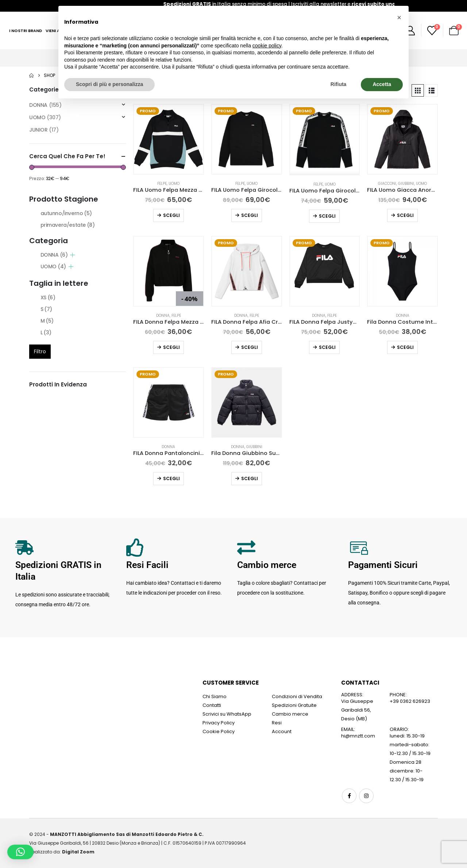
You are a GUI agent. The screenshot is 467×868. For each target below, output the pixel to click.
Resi (277, 723)
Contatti (212, 705)
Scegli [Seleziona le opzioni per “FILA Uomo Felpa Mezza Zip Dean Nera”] (171, 215)
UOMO (174, 184)
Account (282, 731)
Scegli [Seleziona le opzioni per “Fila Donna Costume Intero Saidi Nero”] (405, 347)
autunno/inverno (66, 213)
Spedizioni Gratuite (294, 705)
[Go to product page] (169, 139)
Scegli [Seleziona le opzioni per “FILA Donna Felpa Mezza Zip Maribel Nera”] (171, 347)
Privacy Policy (219, 723)
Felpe (162, 184)
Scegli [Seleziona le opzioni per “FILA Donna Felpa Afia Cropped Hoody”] (250, 347)
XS (48, 297)
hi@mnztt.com (358, 736)
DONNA (163, 316)
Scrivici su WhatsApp (227, 714)
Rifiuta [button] (339, 84)
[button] (418, 90)
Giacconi (387, 184)
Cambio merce (290, 714)
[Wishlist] (432, 31)
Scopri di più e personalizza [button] (109, 84)
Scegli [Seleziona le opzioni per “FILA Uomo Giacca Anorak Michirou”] (405, 215)
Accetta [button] (382, 84)
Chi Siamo (215, 696)
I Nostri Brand (26, 31)
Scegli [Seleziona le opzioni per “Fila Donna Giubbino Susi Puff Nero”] (250, 478)
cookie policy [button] (267, 46)
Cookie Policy (219, 731)
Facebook (349, 796)
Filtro (40, 351)
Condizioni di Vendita (297, 696)
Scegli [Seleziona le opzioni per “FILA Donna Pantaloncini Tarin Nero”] (171, 478)
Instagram (366, 796)
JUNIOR (38, 130)
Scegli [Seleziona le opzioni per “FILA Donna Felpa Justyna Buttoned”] (327, 347)
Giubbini (406, 184)
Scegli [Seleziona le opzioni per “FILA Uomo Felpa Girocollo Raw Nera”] (250, 215)
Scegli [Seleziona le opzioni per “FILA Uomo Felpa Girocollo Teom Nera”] (327, 216)
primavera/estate (68, 225)
